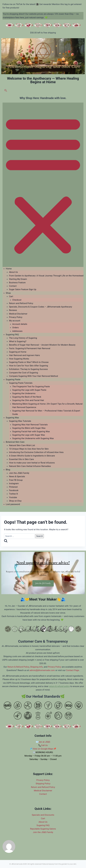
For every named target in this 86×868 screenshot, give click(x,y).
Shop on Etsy (15, 501)
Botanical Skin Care (15, 442)
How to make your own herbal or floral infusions (32, 463)
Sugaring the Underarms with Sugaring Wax (33, 438)
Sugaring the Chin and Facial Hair (28, 400)
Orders (15, 327)
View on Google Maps (43, 749)
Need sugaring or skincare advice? (43, 563)
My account (15, 321)
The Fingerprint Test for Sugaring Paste (31, 386)
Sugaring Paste (13, 379)
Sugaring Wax (12, 418)
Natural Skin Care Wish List (22, 445)
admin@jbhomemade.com (42, 670)
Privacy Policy (16, 317)
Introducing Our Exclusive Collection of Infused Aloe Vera (36, 452)
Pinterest (13, 487)
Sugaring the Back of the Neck (27, 397)
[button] (43, 185)
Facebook (14, 490)
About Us (13, 272)
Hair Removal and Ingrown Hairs (24, 355)
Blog (8, 470)
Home (9, 269)
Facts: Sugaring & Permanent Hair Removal (30, 348)
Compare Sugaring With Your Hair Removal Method (33, 376)
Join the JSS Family (43, 583)
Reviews (13, 310)
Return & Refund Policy (18, 667)
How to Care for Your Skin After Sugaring (29, 366)
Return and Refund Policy (21, 303)
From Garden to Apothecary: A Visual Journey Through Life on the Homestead (46, 276)
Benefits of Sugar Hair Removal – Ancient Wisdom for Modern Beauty (42, 345)
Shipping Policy (43, 784)
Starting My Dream (18, 279)
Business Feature (17, 282)
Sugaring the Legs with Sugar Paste (29, 390)
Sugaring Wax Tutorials (20, 421)
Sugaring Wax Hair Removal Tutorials (30, 425)
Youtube (13, 497)
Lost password (13, 504)
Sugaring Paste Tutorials (21, 383)
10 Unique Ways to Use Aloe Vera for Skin (29, 449)
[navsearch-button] (6, 91)
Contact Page (73, 670)
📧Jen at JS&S (43, 742)
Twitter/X (13, 494)
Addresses (17, 331)
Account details (20, 324)
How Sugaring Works (19, 359)
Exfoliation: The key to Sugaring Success (28, 369)
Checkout (17, 300)
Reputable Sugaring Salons (43, 829)
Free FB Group (16, 480)
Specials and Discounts (43, 815)
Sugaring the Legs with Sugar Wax (29, 435)
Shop (8, 293)
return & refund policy (59, 686)
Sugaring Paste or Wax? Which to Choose (29, 362)
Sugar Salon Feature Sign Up (23, 289)
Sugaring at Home (18, 352)
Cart (11, 296)
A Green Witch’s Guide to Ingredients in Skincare (32, 456)
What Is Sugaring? (18, 341)
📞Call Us (43, 745)
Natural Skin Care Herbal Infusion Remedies (30, 466)
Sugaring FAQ (12, 334)
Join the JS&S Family (19, 473)
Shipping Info (36, 667)
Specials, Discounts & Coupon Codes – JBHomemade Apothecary (41, 307)
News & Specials (17, 476)
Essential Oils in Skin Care (21, 459)
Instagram (14, 483)
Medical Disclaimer (18, 314)
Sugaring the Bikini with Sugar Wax (29, 428)
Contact (13, 286)
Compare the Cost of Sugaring (24, 373)
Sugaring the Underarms (24, 393)
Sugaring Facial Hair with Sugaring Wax (31, 431)
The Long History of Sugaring (23, 338)
